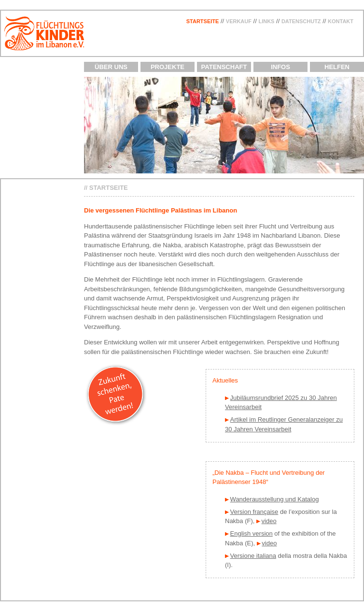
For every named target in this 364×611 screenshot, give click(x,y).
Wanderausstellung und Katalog (275, 499)
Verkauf (239, 21)
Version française (254, 512)
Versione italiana (253, 556)
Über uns (111, 67)
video (269, 521)
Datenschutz (301, 21)
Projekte (168, 67)
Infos (280, 67)
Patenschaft (224, 67)
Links (266, 21)
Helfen (337, 67)
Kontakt (341, 21)
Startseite (203, 21)
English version (252, 533)
